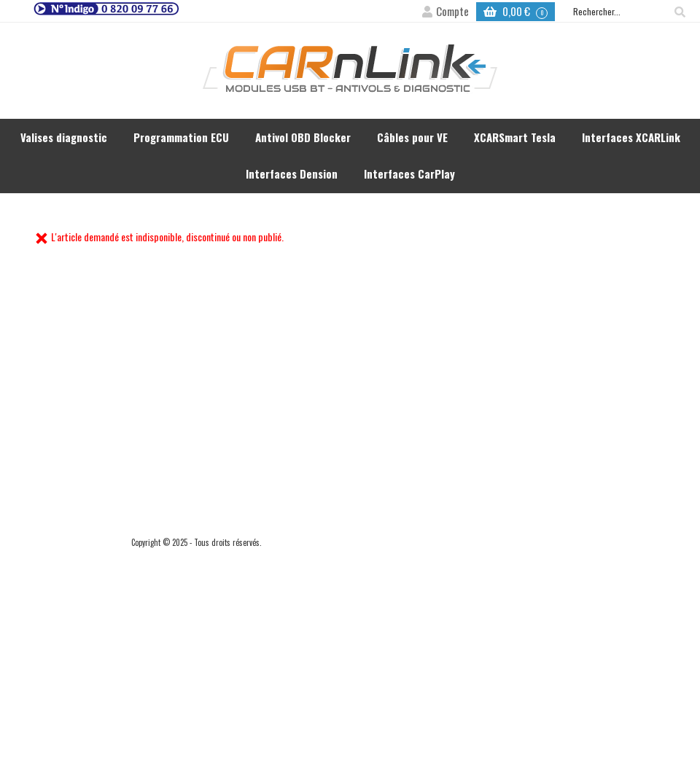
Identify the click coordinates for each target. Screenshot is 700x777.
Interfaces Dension (292, 173)
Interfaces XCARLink (631, 137)
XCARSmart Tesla (515, 137)
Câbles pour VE (412, 137)
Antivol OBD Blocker (303, 137)
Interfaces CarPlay (409, 173)
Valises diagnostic (64, 137)
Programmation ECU (181, 137)
